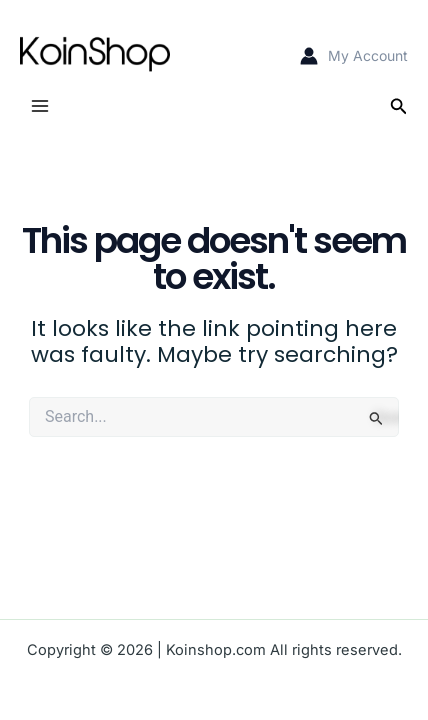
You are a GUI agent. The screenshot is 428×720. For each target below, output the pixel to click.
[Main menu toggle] (40, 106)
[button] (399, 106)
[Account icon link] (354, 55)
